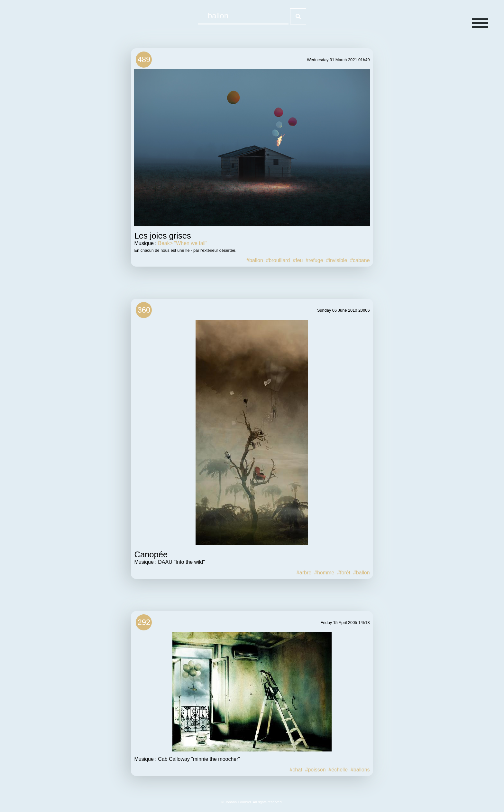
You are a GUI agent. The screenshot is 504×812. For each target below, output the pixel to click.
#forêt (344, 573)
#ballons (360, 770)
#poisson (316, 770)
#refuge (314, 260)
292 (144, 622)
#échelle (338, 770)
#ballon (255, 260)
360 (144, 310)
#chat (296, 770)
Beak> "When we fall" (183, 243)
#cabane (360, 260)
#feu (298, 260)
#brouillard (278, 260)
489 (144, 59)
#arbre (304, 573)
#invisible (336, 260)
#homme (324, 573)
